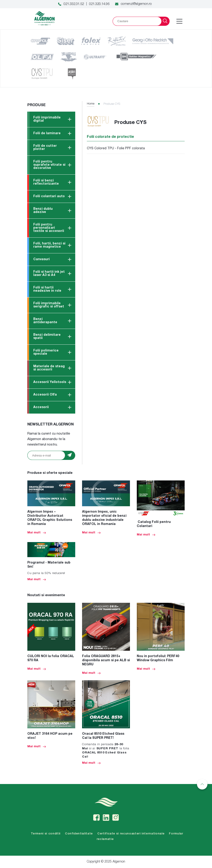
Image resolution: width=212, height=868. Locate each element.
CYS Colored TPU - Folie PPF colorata (116, 148)
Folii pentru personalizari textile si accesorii (49, 228)
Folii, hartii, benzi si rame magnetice (49, 245)
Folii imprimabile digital (47, 119)
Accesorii (41, 407)
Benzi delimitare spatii (47, 337)
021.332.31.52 (74, 4)
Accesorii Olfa (45, 395)
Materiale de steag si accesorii (49, 368)
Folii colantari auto (49, 196)
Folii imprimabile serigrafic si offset (49, 305)
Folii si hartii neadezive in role (47, 289)
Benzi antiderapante (45, 321)
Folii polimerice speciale (46, 352)
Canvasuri (41, 259)
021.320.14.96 (99, 4)
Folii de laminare (47, 133)
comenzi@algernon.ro (136, 4)
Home (91, 104)
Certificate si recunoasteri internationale (131, 834)
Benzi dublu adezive (43, 211)
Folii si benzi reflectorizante (46, 182)
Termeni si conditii (46, 834)
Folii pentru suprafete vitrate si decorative (49, 165)
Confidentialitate (79, 834)
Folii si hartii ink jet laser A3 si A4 (49, 274)
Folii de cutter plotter (45, 148)
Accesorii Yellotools (50, 382)
